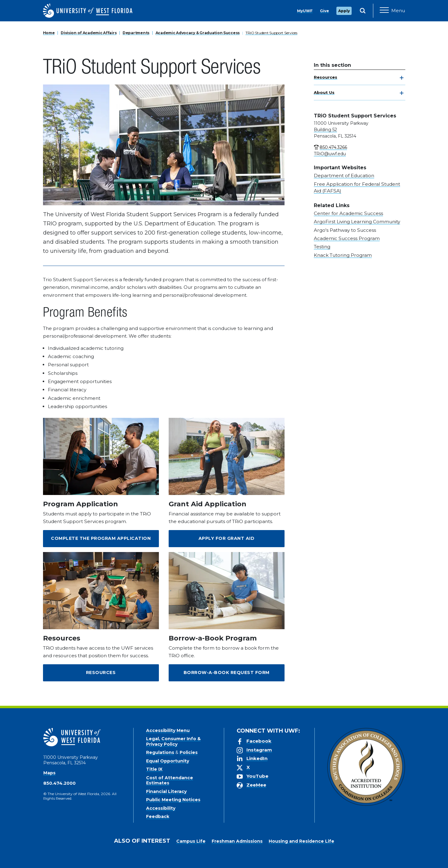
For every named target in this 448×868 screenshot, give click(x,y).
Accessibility (161, 808)
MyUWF (305, 11)
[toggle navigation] (402, 78)
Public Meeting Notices (173, 800)
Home (49, 33)
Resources (326, 77)
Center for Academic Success (348, 213)
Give (324, 11)
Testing (322, 247)
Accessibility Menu (168, 730)
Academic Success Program (347, 238)
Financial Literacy (166, 791)
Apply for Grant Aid (227, 538)
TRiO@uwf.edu (330, 154)
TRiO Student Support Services (271, 33)
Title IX (154, 769)
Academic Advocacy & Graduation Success (198, 33)
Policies (189, 752)
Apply (344, 11)
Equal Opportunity (168, 761)
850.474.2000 (59, 783)
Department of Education (344, 176)
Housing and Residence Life (301, 841)
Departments (136, 33)
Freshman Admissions (237, 841)
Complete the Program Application (101, 538)
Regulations (160, 752)
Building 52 (325, 130)
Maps (49, 773)
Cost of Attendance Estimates (170, 780)
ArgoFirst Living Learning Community (357, 222)
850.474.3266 (333, 147)
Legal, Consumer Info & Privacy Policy (173, 741)
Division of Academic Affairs (89, 33)
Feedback (158, 816)
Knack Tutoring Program (343, 255)
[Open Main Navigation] (392, 11)
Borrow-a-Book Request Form (227, 673)
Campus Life (191, 841)
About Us (324, 92)
